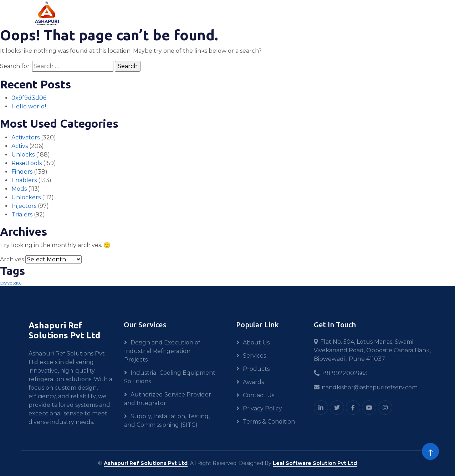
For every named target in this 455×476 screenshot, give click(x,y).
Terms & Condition (269, 422)
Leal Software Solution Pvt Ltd (315, 463)
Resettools (27, 163)
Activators (25, 137)
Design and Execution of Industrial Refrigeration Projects (162, 351)
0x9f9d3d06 (29, 98)
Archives (12, 259)
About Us (256, 342)
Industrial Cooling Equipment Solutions (170, 377)
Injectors (24, 206)
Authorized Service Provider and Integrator (168, 399)
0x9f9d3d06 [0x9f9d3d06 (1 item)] (11, 283)
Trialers (22, 214)
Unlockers (26, 197)
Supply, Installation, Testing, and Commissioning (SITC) (167, 421)
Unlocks (23, 155)
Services (254, 356)
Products (256, 369)
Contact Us (259, 395)
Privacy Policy (262, 408)
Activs (20, 146)
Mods (19, 189)
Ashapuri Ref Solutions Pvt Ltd (146, 463)
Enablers (24, 180)
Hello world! (29, 106)
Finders (22, 172)
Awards (253, 382)
